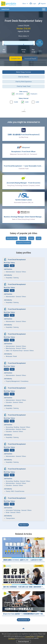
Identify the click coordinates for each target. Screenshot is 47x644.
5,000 (27, 102)
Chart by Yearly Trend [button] (24, 86)
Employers (34, 94)
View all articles (23, 621)
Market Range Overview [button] (23, 72)
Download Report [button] (30, 58)
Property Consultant (24, 244)
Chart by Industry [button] (24, 77)
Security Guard (12, 239)
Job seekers (20, 94)
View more (24, 526)
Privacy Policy (30, 636)
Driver (31, 239)
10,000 (16, 102)
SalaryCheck (5, 9)
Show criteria (24, 36)
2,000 (37, 102)
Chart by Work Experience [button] (24, 81)
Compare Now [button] (16, 58)
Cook (39, 239)
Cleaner (23, 239)
